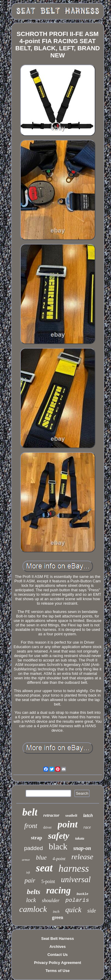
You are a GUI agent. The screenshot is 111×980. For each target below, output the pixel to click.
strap (36, 838)
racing (58, 890)
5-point (48, 881)
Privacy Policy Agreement (58, 963)
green (58, 917)
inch (56, 911)
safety (59, 836)
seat (44, 868)
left (28, 872)
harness (74, 868)
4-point (59, 859)
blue (41, 857)
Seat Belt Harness (58, 939)
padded (33, 848)
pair (30, 880)
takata (80, 838)
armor (26, 860)
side (92, 911)
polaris (77, 900)
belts (34, 892)
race (87, 827)
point (68, 824)
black (58, 846)
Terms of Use (58, 971)
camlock (33, 909)
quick (73, 910)
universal (76, 879)
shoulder (51, 900)
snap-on (82, 848)
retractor (51, 815)
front (31, 826)
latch (88, 816)
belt (30, 812)
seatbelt (71, 815)
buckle (83, 894)
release (82, 857)
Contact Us (58, 955)
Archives (58, 947)
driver (48, 827)
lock (31, 900)
